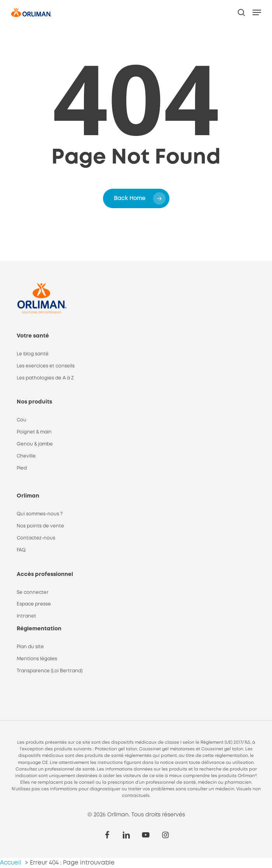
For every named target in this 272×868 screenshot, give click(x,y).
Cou (22, 420)
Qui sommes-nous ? (40, 514)
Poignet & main (34, 432)
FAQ (21, 550)
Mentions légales (37, 659)
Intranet (26, 616)
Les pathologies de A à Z (45, 378)
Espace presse (34, 604)
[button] (257, 12)
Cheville (26, 456)
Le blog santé (33, 354)
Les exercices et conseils (46, 366)
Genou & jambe (35, 444)
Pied (22, 468)
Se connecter (33, 592)
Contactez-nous (36, 538)
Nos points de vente (40, 526)
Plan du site (30, 647)
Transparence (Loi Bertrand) (50, 671)
